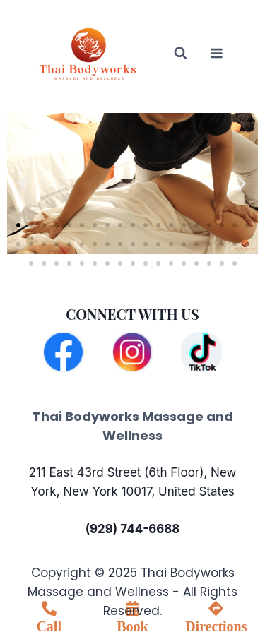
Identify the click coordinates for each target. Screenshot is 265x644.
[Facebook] (63, 352)
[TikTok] (201, 352)
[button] (23, 183)
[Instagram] (132, 352)
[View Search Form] (171, 53)
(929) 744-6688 (133, 529)
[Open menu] (217, 53)
